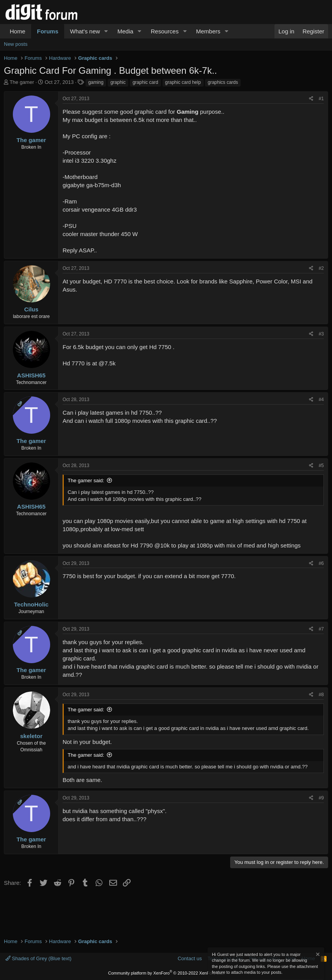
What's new (85, 31)
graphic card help (183, 82)
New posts (16, 44)
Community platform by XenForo (166, 973)
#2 (321, 268)
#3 (321, 334)
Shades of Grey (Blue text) (38, 958)
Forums (48, 31)
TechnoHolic (31, 604)
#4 (321, 400)
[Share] (311, 99)
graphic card (145, 82)
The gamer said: (86, 480)
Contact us (190, 958)
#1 (321, 99)
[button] (106, 31)
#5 (321, 466)
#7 (321, 629)
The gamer (22, 82)
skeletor (31, 736)
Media (125, 31)
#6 (321, 563)
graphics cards (223, 82)
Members (208, 31)
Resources (165, 31)
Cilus (31, 309)
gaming (96, 82)
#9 (321, 798)
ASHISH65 (31, 375)
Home (17, 31)
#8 (321, 695)
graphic (118, 82)
